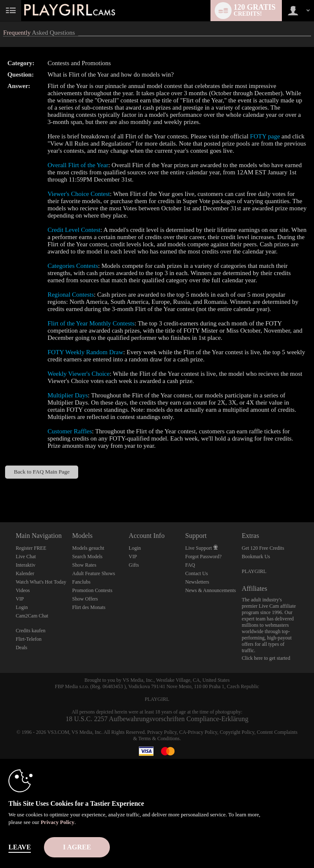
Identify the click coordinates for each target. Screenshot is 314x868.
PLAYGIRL (254, 571)
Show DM (0, 491)
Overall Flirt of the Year (78, 165)
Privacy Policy (162, 732)
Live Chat (26, 557)
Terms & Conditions (159, 738)
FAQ (190, 565)
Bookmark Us (256, 557)
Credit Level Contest (74, 230)
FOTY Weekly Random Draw (85, 352)
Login (22, 607)
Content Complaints (277, 732)
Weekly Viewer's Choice (78, 374)
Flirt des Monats (89, 607)
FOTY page (265, 136)
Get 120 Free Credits (263, 548)
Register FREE (31, 548)
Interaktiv (26, 565)
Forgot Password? (203, 557)
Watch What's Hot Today (41, 582)
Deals (21, 648)
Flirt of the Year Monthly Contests (91, 323)
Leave (20, 847)
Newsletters (197, 582)
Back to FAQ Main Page (42, 472)
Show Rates (84, 565)
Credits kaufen (30, 631)
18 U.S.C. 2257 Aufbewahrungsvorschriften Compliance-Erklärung (157, 719)
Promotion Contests (92, 590)
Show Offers (85, 599)
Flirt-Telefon (29, 639)
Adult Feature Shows (94, 573)
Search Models (87, 557)
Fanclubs (81, 582)
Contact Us (197, 573)
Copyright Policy (237, 732)
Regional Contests (71, 295)
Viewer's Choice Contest (79, 194)
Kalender (25, 573)
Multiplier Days (67, 395)
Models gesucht (88, 548)
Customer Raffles (70, 431)
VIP (20, 599)
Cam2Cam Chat (32, 616)
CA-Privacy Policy (198, 732)
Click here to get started (266, 658)
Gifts (134, 565)
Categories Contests (73, 266)
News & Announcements (210, 590)
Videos (23, 590)
